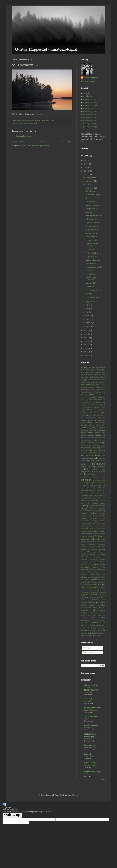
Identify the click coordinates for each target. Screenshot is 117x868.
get (89, 415)
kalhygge (88, 455)
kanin (103, 455)
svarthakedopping (92, 587)
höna (95, 450)
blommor (91, 375)
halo (104, 438)
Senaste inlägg (18, 141)
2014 (86, 355)
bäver (83, 390)
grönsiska (93, 430)
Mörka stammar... (92, 237)
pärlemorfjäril (85, 521)
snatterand (84, 562)
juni (88, 309)
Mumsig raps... (89, 692)
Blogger (75, 795)
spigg (103, 567)
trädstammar (101, 613)
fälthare (84, 412)
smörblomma (94, 559)
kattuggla (94, 458)
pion (98, 516)
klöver (83, 461)
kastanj (83, 458)
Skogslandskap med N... (94, 267)
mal (82, 493)
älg (89, 633)
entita (93, 402)
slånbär (83, 557)
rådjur (89, 528)
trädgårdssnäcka (100, 610)
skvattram (84, 552)
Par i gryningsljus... (93, 209)
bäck (99, 387)
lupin (103, 485)
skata (99, 542)
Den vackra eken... (92, 226)
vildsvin (102, 625)
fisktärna (96, 405)
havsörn (102, 440)
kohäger (83, 464)
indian (103, 450)
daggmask (84, 392)
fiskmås (90, 405)
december (90, 178)
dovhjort (84, 397)
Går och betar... (91, 191)
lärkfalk (93, 488)
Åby (103, 630)
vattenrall (95, 623)
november (90, 181)
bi (82, 372)
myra (87, 500)
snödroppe (102, 562)
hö (82, 450)
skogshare (92, 544)
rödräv (96, 531)
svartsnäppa (96, 590)
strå (88, 582)
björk (92, 372)
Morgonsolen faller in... (94, 290)
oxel (100, 513)
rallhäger (84, 523)
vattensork (102, 623)
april (88, 316)
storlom (94, 580)
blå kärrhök (85, 377)
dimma (91, 395)
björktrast (98, 372)
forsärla (89, 410)
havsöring (97, 440)
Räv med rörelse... (92, 240)
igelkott (99, 450)
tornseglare (101, 605)
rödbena (84, 531)
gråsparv (92, 425)
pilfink (86, 516)
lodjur (94, 485)
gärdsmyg (91, 435)
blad (82, 375)
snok (89, 562)
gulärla (97, 433)
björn (103, 372)
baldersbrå (84, 370)
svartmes (84, 590)
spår (95, 569)
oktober (89, 184)
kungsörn (102, 472)
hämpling (100, 448)
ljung (103, 483)
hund (104, 445)
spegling (95, 567)
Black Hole (88, 739)
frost (96, 410)
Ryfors (83, 528)
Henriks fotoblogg (91, 725)
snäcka (93, 562)
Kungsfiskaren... (91, 202)
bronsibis (102, 382)
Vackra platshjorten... (93, 253)
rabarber (103, 521)
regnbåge (102, 523)
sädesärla (93, 595)
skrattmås (94, 549)
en (82, 402)
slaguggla (92, 554)
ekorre (95, 400)
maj (88, 312)
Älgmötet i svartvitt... (93, 223)
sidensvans (85, 539)
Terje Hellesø (89, 699)
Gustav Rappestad (91, 77)
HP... (87, 198)
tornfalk (92, 605)
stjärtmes (84, 577)
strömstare (93, 582)
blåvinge (90, 380)
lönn (99, 488)
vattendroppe (85, 620)
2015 (86, 352)
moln (96, 495)
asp (97, 367)
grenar (94, 417)
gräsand (84, 427)
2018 (86, 341)
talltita (83, 600)
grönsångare (101, 430)
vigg (88, 625)
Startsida (43, 141)
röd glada (102, 529)
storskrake (102, 580)
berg (93, 370)
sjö (104, 539)
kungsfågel (95, 472)
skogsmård (84, 547)
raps (94, 523)
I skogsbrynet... (91, 219)
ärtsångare (102, 633)
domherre (102, 395)
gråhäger (102, 422)
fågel (100, 410)
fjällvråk (102, 405)
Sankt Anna (33, 123)
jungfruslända (101, 453)
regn (98, 523)
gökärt (88, 438)
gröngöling (85, 430)
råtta (97, 529)
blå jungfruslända (99, 374)
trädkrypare (84, 613)
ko (104, 460)
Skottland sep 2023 (91, 747)
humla (89, 445)
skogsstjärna (85, 549)
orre (96, 513)
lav (85, 483)
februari (89, 323)
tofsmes (102, 602)
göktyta (83, 438)
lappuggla (101, 480)
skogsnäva (93, 547)
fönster (103, 412)
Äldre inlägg (67, 141)
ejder (88, 400)
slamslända (101, 554)
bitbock (87, 372)
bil (84, 372)
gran (96, 415)
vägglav (103, 628)
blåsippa (84, 380)
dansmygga (84, 395)
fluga (103, 407)
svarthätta (102, 587)
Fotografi (88, 754)
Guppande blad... (92, 283)
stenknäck (96, 572)
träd (93, 610)
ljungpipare (84, 485)
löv (104, 488)
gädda (103, 433)
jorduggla (92, 453)
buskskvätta (90, 387)
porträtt (102, 516)
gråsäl (98, 425)
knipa (88, 460)
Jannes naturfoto (91, 716)
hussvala (89, 448)
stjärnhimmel (94, 574)
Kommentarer (89, 652)
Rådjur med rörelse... (93, 230)
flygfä (83, 410)
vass (97, 618)
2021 (86, 331)
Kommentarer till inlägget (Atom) (37, 146)
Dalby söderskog (100, 392)
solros (86, 564)
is (87, 453)
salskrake (92, 536)
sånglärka (102, 592)
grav (82, 417)
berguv (103, 370)
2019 (86, 338)
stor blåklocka (93, 577)
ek (91, 400)
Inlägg (86, 648)
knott (93, 461)
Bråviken (95, 385)
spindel (91, 569)
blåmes (102, 377)
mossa (83, 498)
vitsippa (93, 628)
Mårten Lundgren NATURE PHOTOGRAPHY (91, 688)
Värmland (84, 630)
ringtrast (91, 526)
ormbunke (84, 513)
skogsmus (102, 544)
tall (98, 597)
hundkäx (83, 448)
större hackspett (99, 585)
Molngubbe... (90, 274)
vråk (98, 628)
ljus (90, 485)
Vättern (99, 630)
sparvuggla (85, 567)
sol (82, 564)
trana (89, 607)
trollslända (84, 610)
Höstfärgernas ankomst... (94, 216)
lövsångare (85, 490)
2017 (86, 345)
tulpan (83, 615)
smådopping (95, 557)
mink (92, 495)
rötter (83, 536)
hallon (100, 438)
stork (88, 580)
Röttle (87, 536)
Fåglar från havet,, (90, 710)
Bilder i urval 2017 (90, 118)
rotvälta (103, 526)
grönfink (102, 427)
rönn (91, 534)
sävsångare (85, 597)
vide (85, 625)
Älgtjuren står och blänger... (92, 245)
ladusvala (95, 477)
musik (103, 498)
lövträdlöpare (92, 490)
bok (82, 382)
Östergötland (96, 636)
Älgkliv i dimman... (93, 260)
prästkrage (94, 518)
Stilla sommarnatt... (93, 297)
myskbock (92, 500)
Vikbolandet (94, 625)
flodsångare (97, 407)
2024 (86, 167)
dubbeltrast (101, 397)
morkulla (102, 495)
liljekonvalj (90, 483)
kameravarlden (90, 745)
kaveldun (102, 458)
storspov (83, 582)
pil (82, 516)
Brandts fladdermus (91, 382)
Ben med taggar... (92, 233)
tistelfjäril (91, 603)
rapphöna (89, 523)
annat (85, 367)
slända (89, 557)
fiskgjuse (84, 405)
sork (90, 564)
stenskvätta (85, 574)
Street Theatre (89, 756)
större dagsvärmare (87, 585)
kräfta (103, 469)
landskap (25, 123)
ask (93, 367)
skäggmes (102, 552)
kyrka (103, 474)
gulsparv (90, 433)
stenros (103, 572)
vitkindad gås (85, 628)
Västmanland (92, 630)
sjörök (83, 542)
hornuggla (101, 443)
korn (89, 467)
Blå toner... (89, 294)
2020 (86, 334)
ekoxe (100, 400)
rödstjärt (102, 531)
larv (82, 483)
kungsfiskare (86, 472)
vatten (103, 618)
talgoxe (92, 597)
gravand (88, 417)
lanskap (95, 480)
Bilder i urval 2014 (90, 127)
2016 (86, 348)
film (101, 402)
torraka (83, 607)
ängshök (95, 633)
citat (87, 390)
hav (21, 123)
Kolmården (99, 464)
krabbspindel (101, 466)
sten (82, 572)
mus (98, 498)
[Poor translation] (17, 815)
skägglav (95, 552)
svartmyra (89, 590)
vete (82, 625)
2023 (86, 171)
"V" (85, 774)
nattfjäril (95, 503)
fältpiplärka (94, 412)
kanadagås (96, 455)
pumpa (103, 518)
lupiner (83, 488)
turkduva (88, 615)
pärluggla (95, 521)
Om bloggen (88, 96)
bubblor (83, 387)
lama (104, 477)
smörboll (102, 559)
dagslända (91, 392)
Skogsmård (88, 728)
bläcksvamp (97, 380)
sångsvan (84, 595)
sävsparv (102, 595)
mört (101, 500)
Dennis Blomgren (91, 763)
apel (90, 367)
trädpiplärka (92, 613)
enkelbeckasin (87, 402)
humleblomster (97, 445)
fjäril (82, 407)
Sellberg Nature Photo (93, 708)
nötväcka (97, 511)
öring (88, 636)
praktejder (84, 518)
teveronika (102, 600)
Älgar (86, 719)
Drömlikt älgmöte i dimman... (92, 279)
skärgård (83, 554)
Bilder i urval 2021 (90, 105)
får (104, 410)
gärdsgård (84, 435)
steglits (103, 569)
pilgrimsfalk (92, 516)
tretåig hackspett (99, 607)
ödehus (84, 636)
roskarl (97, 526)
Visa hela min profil (88, 81)
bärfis (103, 387)
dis (96, 395)
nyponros (102, 506)
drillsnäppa (93, 397)
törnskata (84, 618)
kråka (95, 469)
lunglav (99, 485)
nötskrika (90, 511)
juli (87, 305)
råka (94, 529)
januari (89, 326)
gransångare (102, 415)
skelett (103, 542)
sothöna (95, 564)
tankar (95, 600)
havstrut (91, 440)
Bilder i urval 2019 (90, 112)
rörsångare (102, 534)
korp (93, 466)
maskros (97, 493)
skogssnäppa (101, 547)
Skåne (89, 552)
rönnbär (96, 534)
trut (90, 610)
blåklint (97, 377)
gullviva (83, 433)
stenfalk (88, 572)
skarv (94, 542)
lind (95, 483)
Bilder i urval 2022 (90, 102)
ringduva (84, 526)
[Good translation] (7, 815)
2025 (86, 164)
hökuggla (89, 450)
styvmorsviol (101, 582)
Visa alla (103, 779)
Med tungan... (91, 287)
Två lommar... (91, 249)
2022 (86, 174)
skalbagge (89, 542)
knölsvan (99, 460)
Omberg (103, 511)
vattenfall (102, 620)
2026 (86, 160)
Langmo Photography (93, 772)
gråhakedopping (92, 422)
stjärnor (103, 574)
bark (89, 370)
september (90, 188)
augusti (89, 302)
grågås (83, 422)
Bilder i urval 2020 (90, 109)
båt (96, 387)
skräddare (102, 549)
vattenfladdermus (86, 623)
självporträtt (96, 539)
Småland (102, 557)
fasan (97, 402)
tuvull (94, 615)
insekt (83, 453)
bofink (103, 380)
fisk (104, 402)
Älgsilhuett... (90, 212)
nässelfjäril (102, 508)
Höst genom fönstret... (94, 205)
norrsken (95, 506)
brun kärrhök (86, 385)
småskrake (84, 559)
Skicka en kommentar (24, 136)
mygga (83, 500)
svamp (83, 587)
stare (98, 569)
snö (97, 562)
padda (103, 513)
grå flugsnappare (99, 420)
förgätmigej (84, 415)
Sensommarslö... (91, 263)
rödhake (90, 531)
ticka (82, 603)
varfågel (91, 618)
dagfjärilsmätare (100, 390)
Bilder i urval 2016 (90, 121)
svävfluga (94, 592)
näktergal (93, 508)
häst (104, 448)
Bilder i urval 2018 (90, 115)
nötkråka (84, 511)
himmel (83, 443)
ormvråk (91, 513)
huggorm (84, 445)
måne (97, 500)
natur (103, 503)
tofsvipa (84, 605)
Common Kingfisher (91, 765)
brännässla (102, 385)
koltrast (84, 466)
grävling (93, 427)
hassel (83, 440)
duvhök (83, 400)
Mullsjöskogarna (91, 498)
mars (88, 319)
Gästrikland (99, 435)
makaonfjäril (101, 490)
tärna (104, 615)
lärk (88, 488)
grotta (90, 420)
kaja (82, 455)
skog (83, 544)
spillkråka (85, 569)
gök (104, 435)
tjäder (97, 602)
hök (84, 450)
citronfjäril (92, 390)
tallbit (103, 597)
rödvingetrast (85, 534)
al (82, 367)
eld (104, 400)
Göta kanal (94, 438)
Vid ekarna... (90, 270)
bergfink (97, 370)
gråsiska (84, 425)
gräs (104, 425)
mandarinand (88, 493)
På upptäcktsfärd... (92, 257)
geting (92, 415)
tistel (86, 603)
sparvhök (102, 564)
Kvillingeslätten (88, 474)
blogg (86, 374)
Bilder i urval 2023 (90, 99)
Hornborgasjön (92, 443)
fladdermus (89, 407)
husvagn (94, 448)
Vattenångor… (89, 701)
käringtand (84, 477)
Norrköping (86, 505)
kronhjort (84, 469)
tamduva (89, 600)
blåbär (91, 377)
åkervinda (84, 633)
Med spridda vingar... (93, 195)
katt (87, 458)
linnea (99, 483)
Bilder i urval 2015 (90, 124)
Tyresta (99, 615)
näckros (84, 508)
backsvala (102, 367)
